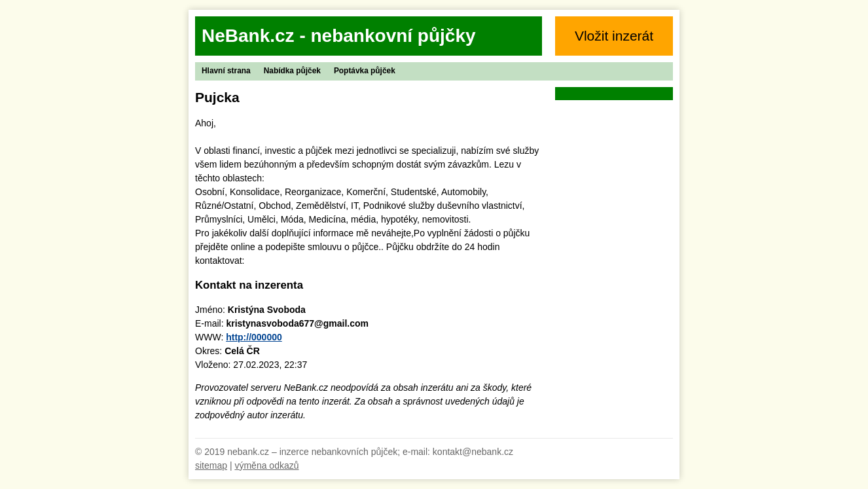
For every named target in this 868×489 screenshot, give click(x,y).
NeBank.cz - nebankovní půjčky (339, 36)
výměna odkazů (266, 465)
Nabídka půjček (292, 71)
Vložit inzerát (614, 36)
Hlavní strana (226, 71)
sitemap (211, 465)
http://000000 (254, 337)
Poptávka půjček (365, 71)
